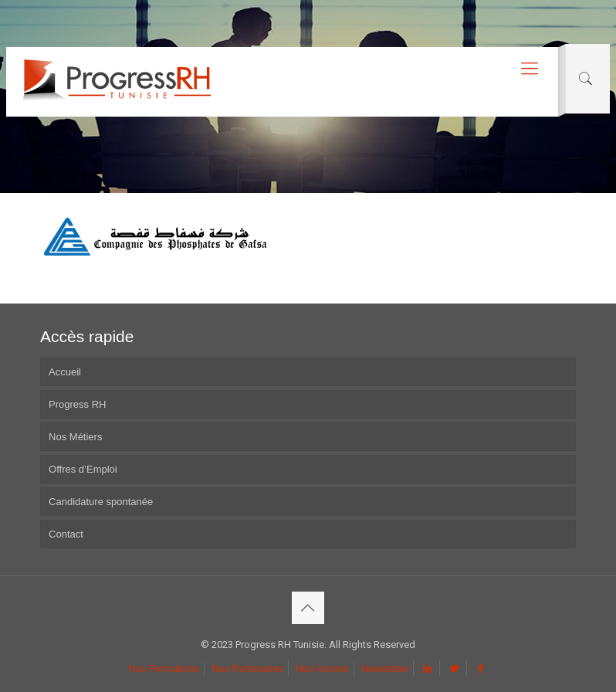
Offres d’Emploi (83, 469)
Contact (66, 534)
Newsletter (385, 668)
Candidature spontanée (101, 502)
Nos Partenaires (247, 668)
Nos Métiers (75, 437)
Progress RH (77, 404)
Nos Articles (322, 668)
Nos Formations (164, 668)
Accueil (65, 372)
